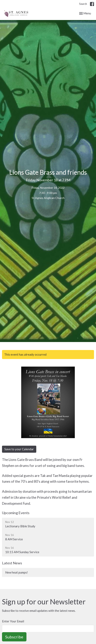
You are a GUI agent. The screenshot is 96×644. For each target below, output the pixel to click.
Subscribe (14, 637)
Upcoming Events (16, 513)
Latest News (12, 563)
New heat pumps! (17, 572)
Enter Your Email (13, 621)
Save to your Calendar (19, 449)
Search (83, 4)
